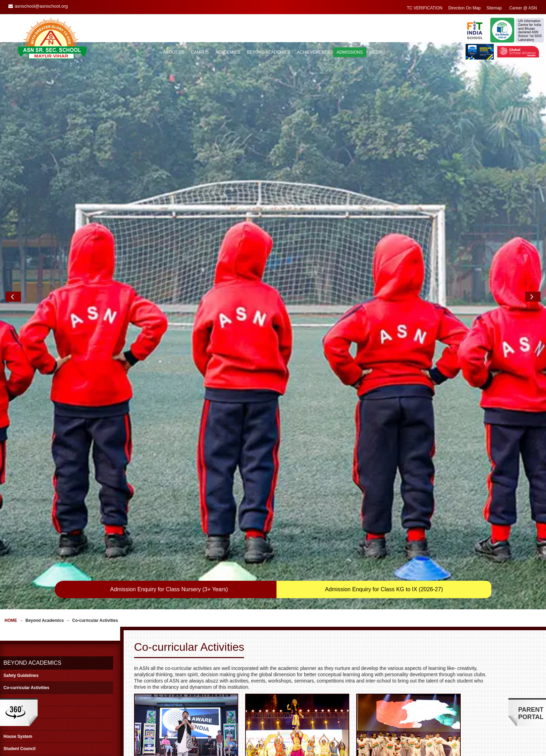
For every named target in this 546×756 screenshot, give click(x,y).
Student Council (19, 540)
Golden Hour (16, 503)
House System (18, 527)
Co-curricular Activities (26, 479)
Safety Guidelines (21, 466)
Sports (10, 491)
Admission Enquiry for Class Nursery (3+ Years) (169, 380)
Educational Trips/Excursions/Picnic (40, 552)
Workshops (15, 564)
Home (11, 411)
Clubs (9, 515)
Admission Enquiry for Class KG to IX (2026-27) (384, 380)
